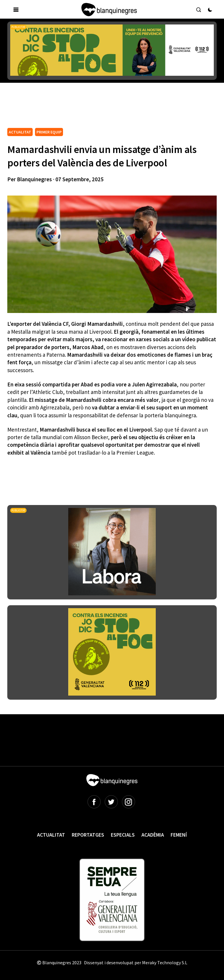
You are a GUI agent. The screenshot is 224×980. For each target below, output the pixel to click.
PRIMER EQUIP (49, 132)
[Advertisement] (113, 110)
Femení (179, 835)
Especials (123, 835)
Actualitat (51, 835)
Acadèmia (153, 835)
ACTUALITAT (20, 132)
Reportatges (88, 835)
